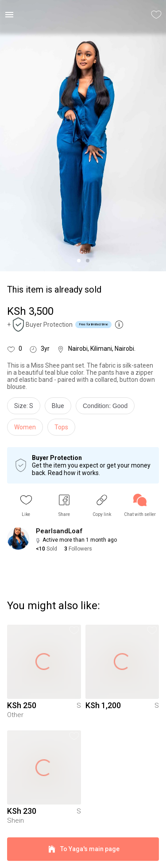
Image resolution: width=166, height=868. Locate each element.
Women (25, 427)
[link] (140, 505)
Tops (61, 427)
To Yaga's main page (83, 849)
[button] (26, 505)
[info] (107, 408)
